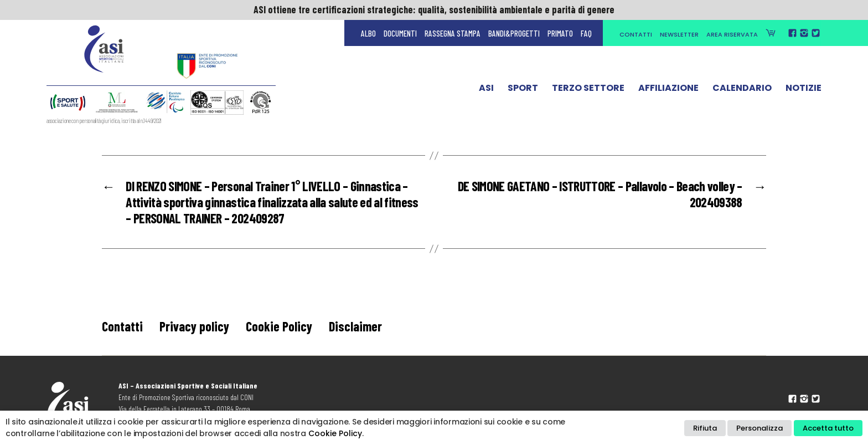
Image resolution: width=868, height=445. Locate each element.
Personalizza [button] (759, 428)
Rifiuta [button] (705, 428)
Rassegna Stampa (453, 33)
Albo (368, 33)
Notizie (804, 90)
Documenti (400, 33)
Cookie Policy (279, 326)
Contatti (636, 34)
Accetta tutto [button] (828, 428)
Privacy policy (194, 326)
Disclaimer (355, 326)
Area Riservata (732, 34)
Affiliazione (668, 90)
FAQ (586, 33)
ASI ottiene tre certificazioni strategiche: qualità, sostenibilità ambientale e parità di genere (434, 9)
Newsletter (679, 34)
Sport (523, 90)
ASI (486, 90)
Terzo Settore (588, 90)
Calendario (742, 90)
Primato (560, 33)
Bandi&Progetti (514, 33)
